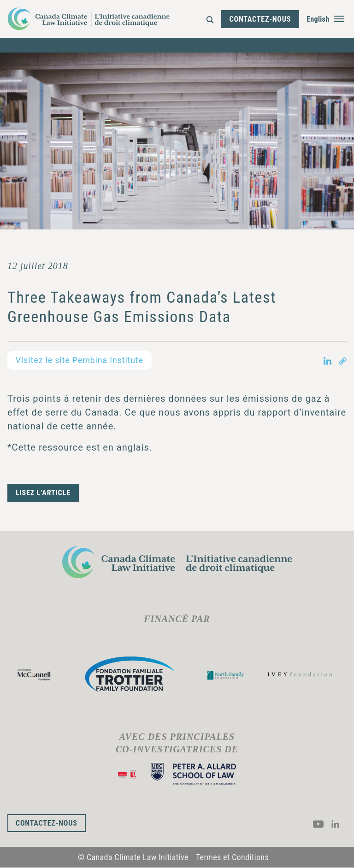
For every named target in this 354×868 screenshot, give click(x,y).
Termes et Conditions (232, 858)
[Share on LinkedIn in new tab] (327, 360)
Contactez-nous (260, 19)
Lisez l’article (43, 493)
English (318, 19)
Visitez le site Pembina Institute (80, 360)
